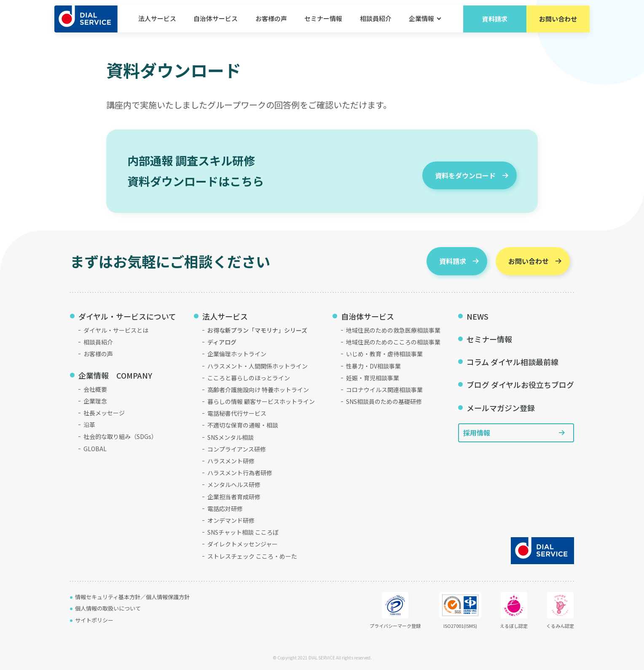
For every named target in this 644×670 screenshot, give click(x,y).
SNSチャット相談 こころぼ (243, 532)
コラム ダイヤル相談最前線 (513, 362)
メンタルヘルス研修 (234, 484)
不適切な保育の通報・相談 (243, 425)
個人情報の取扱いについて (108, 608)
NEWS (478, 316)
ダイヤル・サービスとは (116, 330)
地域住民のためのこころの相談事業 (393, 342)
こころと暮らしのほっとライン (249, 378)
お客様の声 (271, 25)
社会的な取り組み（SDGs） (120, 436)
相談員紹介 (376, 25)
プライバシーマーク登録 (395, 611)
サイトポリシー (94, 620)
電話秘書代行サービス (237, 413)
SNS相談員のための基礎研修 (384, 401)
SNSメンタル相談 (231, 437)
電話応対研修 (225, 509)
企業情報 (421, 25)
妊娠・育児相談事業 (373, 378)
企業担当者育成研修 (234, 497)
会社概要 (95, 389)
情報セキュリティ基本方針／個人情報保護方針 (132, 597)
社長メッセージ (104, 413)
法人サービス (157, 25)
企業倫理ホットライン (237, 354)
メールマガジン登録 (501, 408)
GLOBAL (95, 449)
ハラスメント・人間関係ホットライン (258, 366)
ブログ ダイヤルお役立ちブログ (520, 385)
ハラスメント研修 (231, 461)
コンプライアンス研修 (237, 449)
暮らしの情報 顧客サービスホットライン (261, 401)
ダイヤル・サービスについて (127, 316)
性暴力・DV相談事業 (373, 366)
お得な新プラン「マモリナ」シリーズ (257, 330)
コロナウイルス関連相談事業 (384, 390)
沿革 (89, 425)
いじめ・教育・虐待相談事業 (384, 354)
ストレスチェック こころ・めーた (252, 556)
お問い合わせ (558, 25)
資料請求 (495, 25)
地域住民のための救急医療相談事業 (393, 330)
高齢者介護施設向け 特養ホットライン (258, 390)
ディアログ (222, 342)
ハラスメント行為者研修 (240, 473)
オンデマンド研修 (231, 520)
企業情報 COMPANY (115, 375)
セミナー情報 (323, 25)
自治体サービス (216, 25)
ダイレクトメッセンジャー (243, 544)
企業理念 (95, 401)
